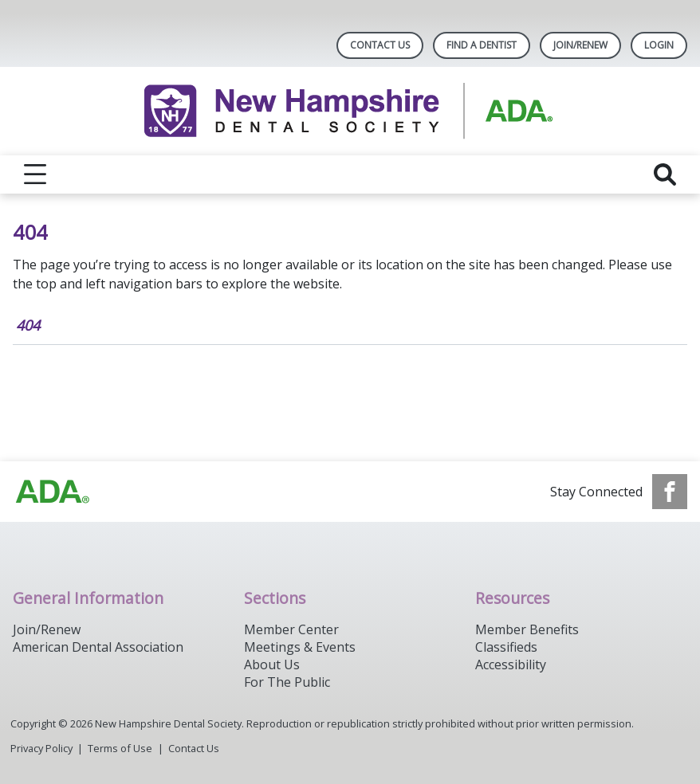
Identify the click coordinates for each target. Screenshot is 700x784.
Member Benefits (527, 629)
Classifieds (506, 647)
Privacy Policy (41, 748)
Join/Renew (580, 45)
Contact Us (380, 45)
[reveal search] (665, 174)
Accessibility (511, 664)
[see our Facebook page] (670, 492)
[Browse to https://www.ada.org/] (53, 492)
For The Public (287, 682)
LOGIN (659, 45)
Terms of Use (120, 748)
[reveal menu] (35, 174)
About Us (272, 664)
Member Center (291, 629)
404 (28, 325)
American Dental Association (98, 647)
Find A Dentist (482, 45)
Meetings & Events (300, 647)
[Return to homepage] (350, 111)
